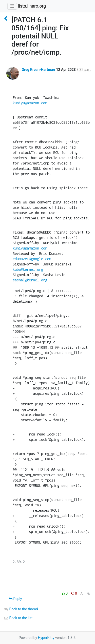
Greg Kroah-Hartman (38, 70)
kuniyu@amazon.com (30, 103)
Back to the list (18, 618)
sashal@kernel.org (30, 280)
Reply (15, 599)
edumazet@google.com (32, 259)
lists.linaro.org (32, 6)
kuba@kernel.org (28, 269)
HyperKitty (46, 638)
